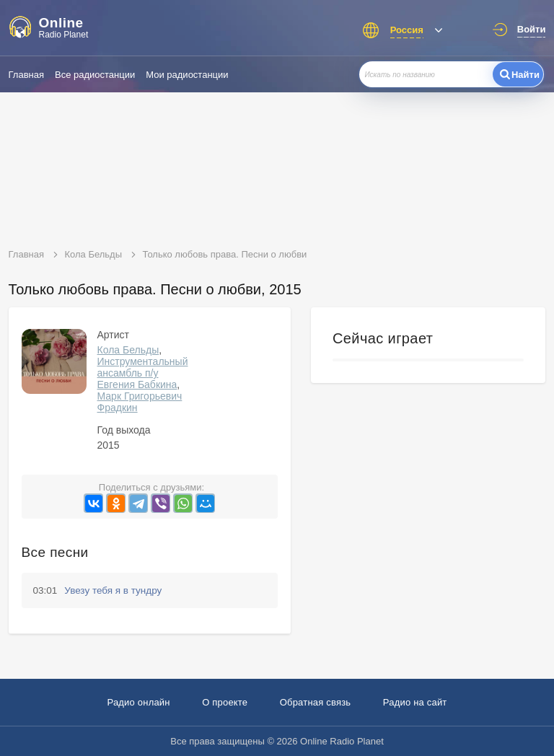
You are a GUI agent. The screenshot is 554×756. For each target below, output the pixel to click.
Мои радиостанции (187, 75)
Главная (26, 75)
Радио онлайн (138, 702)
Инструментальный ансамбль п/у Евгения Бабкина (143, 373)
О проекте (225, 702)
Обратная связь (316, 702)
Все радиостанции (95, 75)
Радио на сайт (415, 702)
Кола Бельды (128, 350)
